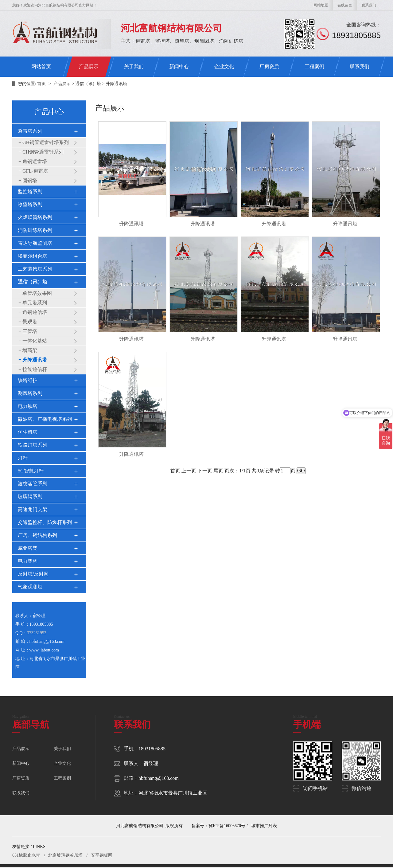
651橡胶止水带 (26, 855)
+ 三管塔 (28, 331)
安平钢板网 (102, 855)
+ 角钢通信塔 (33, 312)
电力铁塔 (28, 406)
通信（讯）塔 (33, 282)
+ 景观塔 (28, 322)
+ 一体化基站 (33, 341)
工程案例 (314, 66)
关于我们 (134, 66)
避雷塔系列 (30, 131)
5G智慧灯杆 (31, 471)
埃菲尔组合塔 (33, 256)
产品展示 (89, 66)
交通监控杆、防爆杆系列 (45, 522)
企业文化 (224, 66)
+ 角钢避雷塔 (33, 161)
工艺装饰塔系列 (35, 269)
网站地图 (321, 5)
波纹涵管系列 (33, 484)
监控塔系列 (30, 192)
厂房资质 (269, 66)
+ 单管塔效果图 (35, 293)
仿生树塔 (28, 432)
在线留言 (345, 5)
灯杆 (23, 458)
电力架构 (28, 561)
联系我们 (369, 5)
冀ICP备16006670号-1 (229, 826)
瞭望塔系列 (30, 204)
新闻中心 (179, 66)
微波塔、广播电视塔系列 (45, 419)
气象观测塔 (30, 587)
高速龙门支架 (33, 509)
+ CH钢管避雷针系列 (41, 152)
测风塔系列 (30, 393)
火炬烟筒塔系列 (35, 217)
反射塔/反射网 (33, 574)
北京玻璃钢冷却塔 (65, 855)
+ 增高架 (28, 350)
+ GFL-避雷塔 (33, 171)
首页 (42, 84)
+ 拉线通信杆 (33, 369)
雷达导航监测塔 (35, 243)
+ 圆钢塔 (28, 180)
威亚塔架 (28, 548)
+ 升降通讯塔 (33, 360)
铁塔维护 (28, 380)
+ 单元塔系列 (33, 303)
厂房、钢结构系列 (37, 535)
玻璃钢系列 (30, 497)
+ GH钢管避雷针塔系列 (44, 142)
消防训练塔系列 (35, 230)
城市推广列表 (264, 826)
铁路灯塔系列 (33, 445)
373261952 (37, 633)
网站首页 (41, 66)
